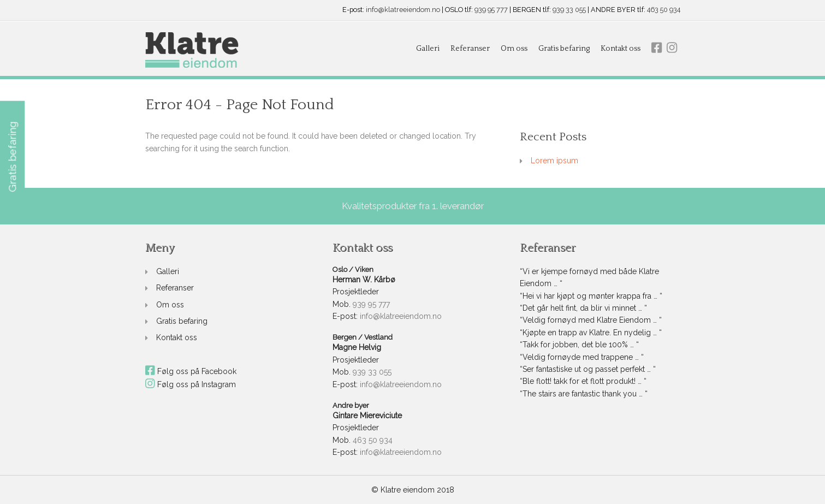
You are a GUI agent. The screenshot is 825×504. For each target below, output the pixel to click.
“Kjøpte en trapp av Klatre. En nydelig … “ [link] (591, 333)
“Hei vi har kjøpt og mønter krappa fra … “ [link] (591, 296)
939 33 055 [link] (569, 10)
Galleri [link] (428, 49)
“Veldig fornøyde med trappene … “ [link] (582, 357)
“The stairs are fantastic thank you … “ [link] (584, 394)
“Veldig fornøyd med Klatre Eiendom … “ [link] (591, 320)
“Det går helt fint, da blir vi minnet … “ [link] (583, 308)
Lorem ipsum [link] (554, 161)
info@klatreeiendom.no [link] (403, 10)
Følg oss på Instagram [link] (191, 384)
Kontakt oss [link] (621, 49)
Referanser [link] (470, 49)
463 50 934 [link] (664, 10)
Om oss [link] (514, 49)
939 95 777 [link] (491, 10)
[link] (192, 51)
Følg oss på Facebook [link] (191, 371)
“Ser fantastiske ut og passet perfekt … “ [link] (588, 369)
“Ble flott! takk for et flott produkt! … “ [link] (583, 381)
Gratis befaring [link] (564, 49)
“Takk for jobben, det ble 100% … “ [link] (579, 345)
